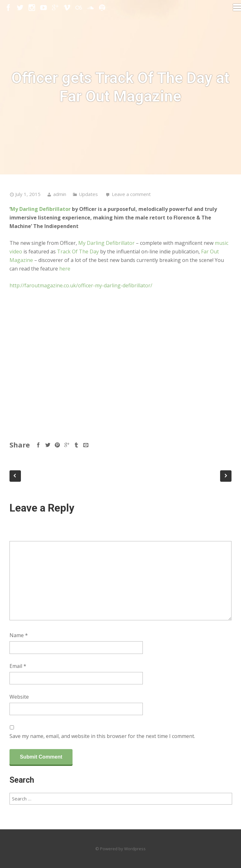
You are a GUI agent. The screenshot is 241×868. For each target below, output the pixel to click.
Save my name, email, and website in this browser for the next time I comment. (102, 736)
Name (19, 635)
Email (18, 666)
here (65, 269)
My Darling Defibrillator (41, 209)
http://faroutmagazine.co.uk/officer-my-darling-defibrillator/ (81, 285)
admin (60, 194)
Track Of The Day (78, 251)
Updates (88, 194)
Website (19, 697)
